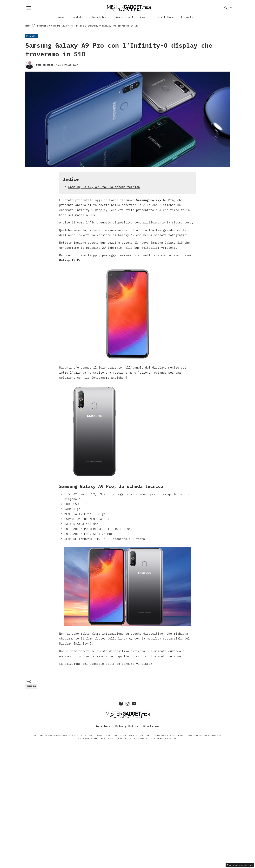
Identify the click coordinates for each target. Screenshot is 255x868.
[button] (228, 8)
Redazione (103, 726)
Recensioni (124, 17)
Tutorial (188, 17)
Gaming (145, 17)
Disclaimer (151, 726)
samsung (31, 686)
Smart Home (166, 17)
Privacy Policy (127, 726)
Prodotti (78, 17)
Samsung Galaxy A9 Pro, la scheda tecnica (104, 187)
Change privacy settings (240, 865)
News (61, 17)
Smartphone (100, 17)
